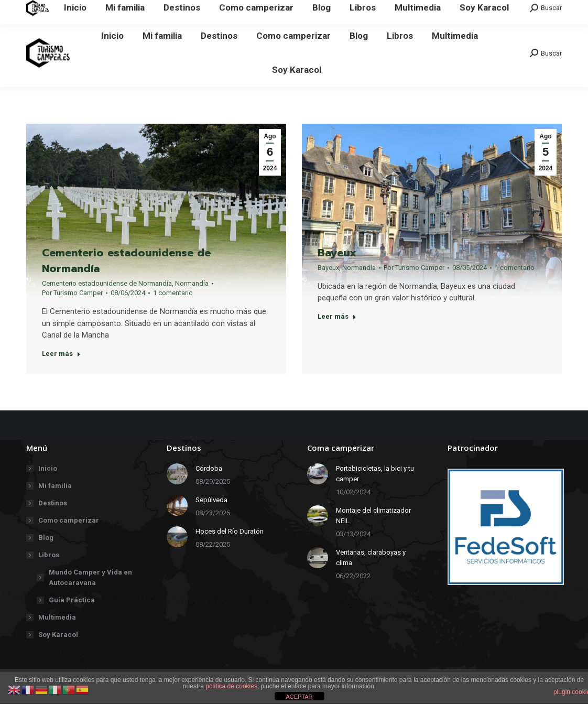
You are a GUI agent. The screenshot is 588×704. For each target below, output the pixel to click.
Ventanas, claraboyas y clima (371, 557)
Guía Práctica (72, 600)
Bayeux (337, 265)
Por (72, 293)
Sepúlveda (211, 500)
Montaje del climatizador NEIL (373, 516)
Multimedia (57, 617)
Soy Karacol (58, 635)
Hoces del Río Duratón (230, 531)
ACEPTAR (299, 697)
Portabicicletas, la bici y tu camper (375, 474)
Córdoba (209, 468)
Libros (43, 555)
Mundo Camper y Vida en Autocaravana (90, 577)
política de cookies (231, 686)
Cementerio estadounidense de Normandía (126, 261)
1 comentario (173, 293)
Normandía (192, 284)
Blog (46, 538)
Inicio (48, 468)
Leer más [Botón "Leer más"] (61, 354)
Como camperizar (69, 520)
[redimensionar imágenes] (177, 474)
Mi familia (55, 486)
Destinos (53, 503)
